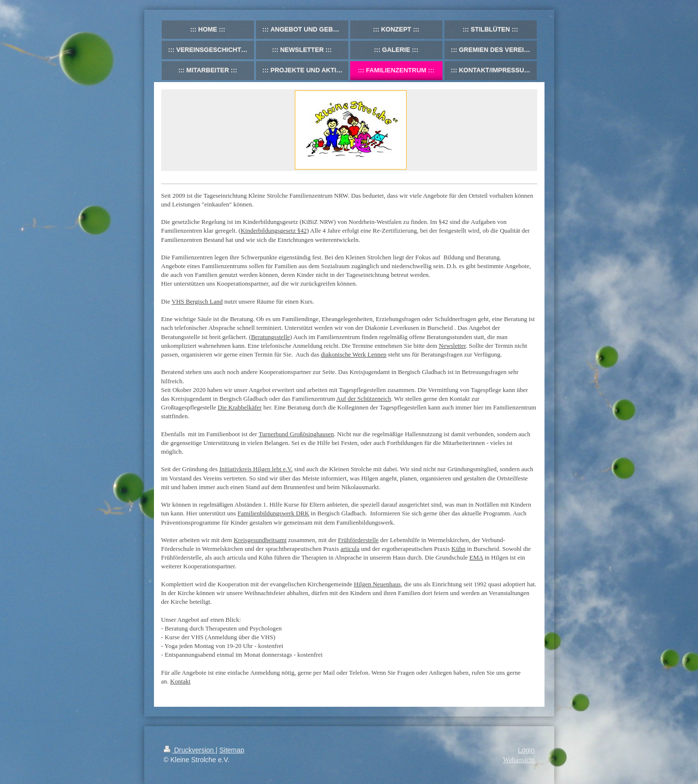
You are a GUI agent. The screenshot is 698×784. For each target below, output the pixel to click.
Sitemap (232, 750)
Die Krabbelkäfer (240, 407)
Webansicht (519, 760)
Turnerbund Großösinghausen (296, 434)
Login (526, 750)
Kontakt (180, 681)
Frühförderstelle (358, 540)
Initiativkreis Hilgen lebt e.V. (256, 469)
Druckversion (190, 750)
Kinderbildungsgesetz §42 (273, 230)
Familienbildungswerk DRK (273, 513)
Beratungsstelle (271, 337)
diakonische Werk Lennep (353, 354)
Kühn (458, 549)
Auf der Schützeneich (364, 399)
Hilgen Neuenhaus (377, 584)
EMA (476, 557)
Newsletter (452, 346)
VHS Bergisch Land (197, 301)
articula (350, 549)
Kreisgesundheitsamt (260, 540)
